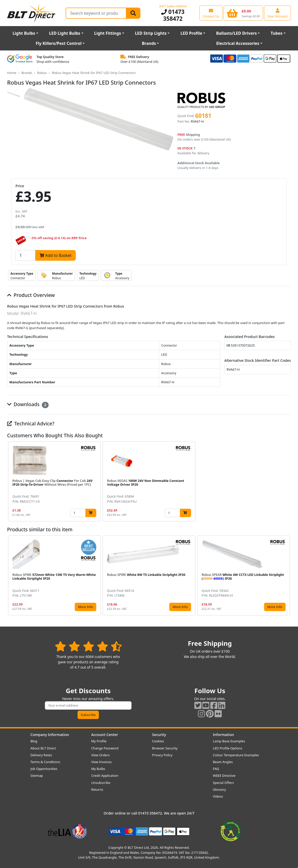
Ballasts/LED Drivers (236, 33)
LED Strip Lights (151, 33)
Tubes (277, 33)
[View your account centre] (277, 13)
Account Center (105, 735)
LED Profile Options (228, 748)
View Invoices (101, 762)
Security (159, 735)
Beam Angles (223, 762)
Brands (149, 43)
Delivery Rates (41, 755)
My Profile (99, 741)
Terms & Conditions (45, 762)
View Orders (100, 755)
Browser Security (165, 748)
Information (223, 735)
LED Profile (191, 33)
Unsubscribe (101, 783)
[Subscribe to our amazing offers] (88, 705)
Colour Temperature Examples (236, 755)
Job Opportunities (44, 769)
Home (12, 73)
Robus (42, 73)
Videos (218, 796)
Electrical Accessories (238, 43)
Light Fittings (107, 33)
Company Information (50, 735)
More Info (86, 607)
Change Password (105, 748)
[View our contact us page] (211, 13)
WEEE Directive (224, 776)
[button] (287, 481)
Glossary (219, 789)
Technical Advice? (31, 423)
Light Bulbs (24, 33)
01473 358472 (173, 15)
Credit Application (105, 776)
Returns (97, 789)
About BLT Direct (43, 748)
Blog (34, 741)
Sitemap (37, 776)
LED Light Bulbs (65, 33)
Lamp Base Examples (229, 741)
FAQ (216, 769)
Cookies (158, 741)
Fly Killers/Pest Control (59, 43)
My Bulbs (98, 769)
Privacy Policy (162, 755)
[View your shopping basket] (243, 13)
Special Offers (223, 783)
